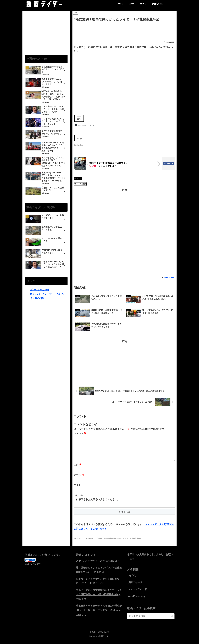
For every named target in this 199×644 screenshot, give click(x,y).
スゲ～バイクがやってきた (90, 565)
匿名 (99, 576)
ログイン (132, 580)
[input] (151, 620)
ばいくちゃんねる (40, 290)
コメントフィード (137, 593)
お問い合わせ (104, 636)
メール (79, 479)
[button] (172, 620)
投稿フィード (135, 586)
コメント (80, 433)
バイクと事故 (80, 184)
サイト (77, 489)
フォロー (170, 164)
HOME (93, 636)
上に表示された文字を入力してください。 (97, 504)
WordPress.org (136, 600)
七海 (78, 603)
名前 (78, 469)
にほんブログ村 (33, 568)
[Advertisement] (125, 29)
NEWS (78, 178)
